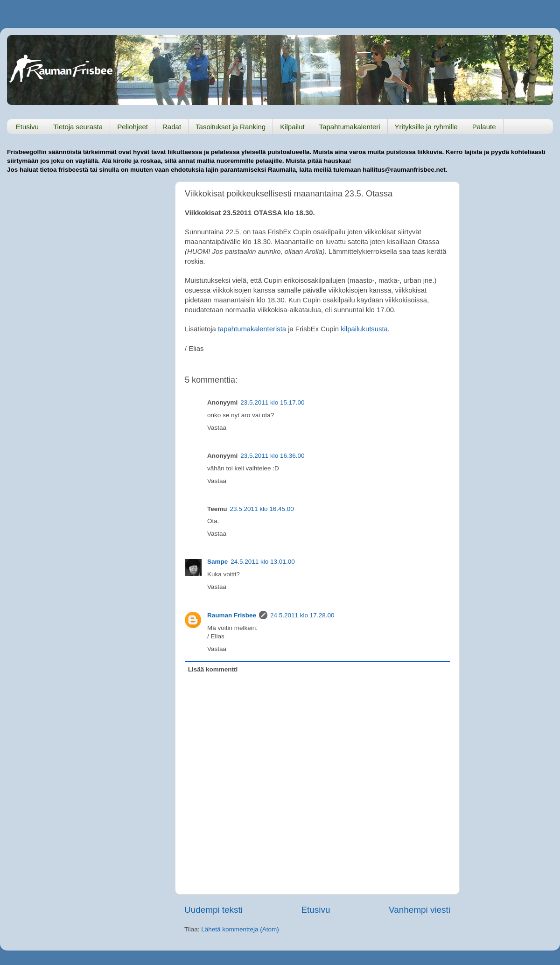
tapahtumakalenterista (252, 329)
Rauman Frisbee (232, 615)
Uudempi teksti (213, 910)
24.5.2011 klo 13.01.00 (262, 562)
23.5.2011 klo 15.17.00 (272, 402)
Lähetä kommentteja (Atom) (240, 929)
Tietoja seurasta (78, 127)
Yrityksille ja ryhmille (426, 127)
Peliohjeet (133, 127)
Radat (172, 127)
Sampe (217, 562)
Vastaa (217, 428)
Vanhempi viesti (420, 910)
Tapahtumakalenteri (350, 127)
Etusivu (27, 127)
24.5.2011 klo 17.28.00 (302, 615)
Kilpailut (292, 127)
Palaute (484, 127)
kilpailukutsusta (364, 329)
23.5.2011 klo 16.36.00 (272, 456)
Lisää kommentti (213, 669)
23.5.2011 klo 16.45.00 (262, 509)
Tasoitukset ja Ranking (231, 127)
